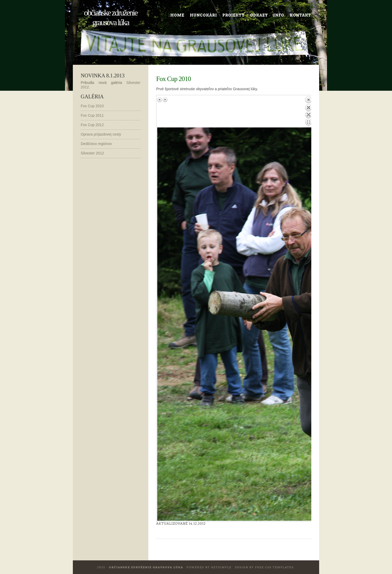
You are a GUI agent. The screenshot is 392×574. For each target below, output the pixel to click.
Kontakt (300, 15)
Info (279, 15)
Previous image (160, 100)
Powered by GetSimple (209, 567)
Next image (165, 100)
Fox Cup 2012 (92, 125)
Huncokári (203, 15)
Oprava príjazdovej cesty (101, 134)
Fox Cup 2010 (92, 106)
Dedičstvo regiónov (96, 144)
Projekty (234, 15)
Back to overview (308, 112)
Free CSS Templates (274, 567)
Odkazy (259, 15)
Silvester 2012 (92, 153)
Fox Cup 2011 (92, 115)
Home (177, 15)
